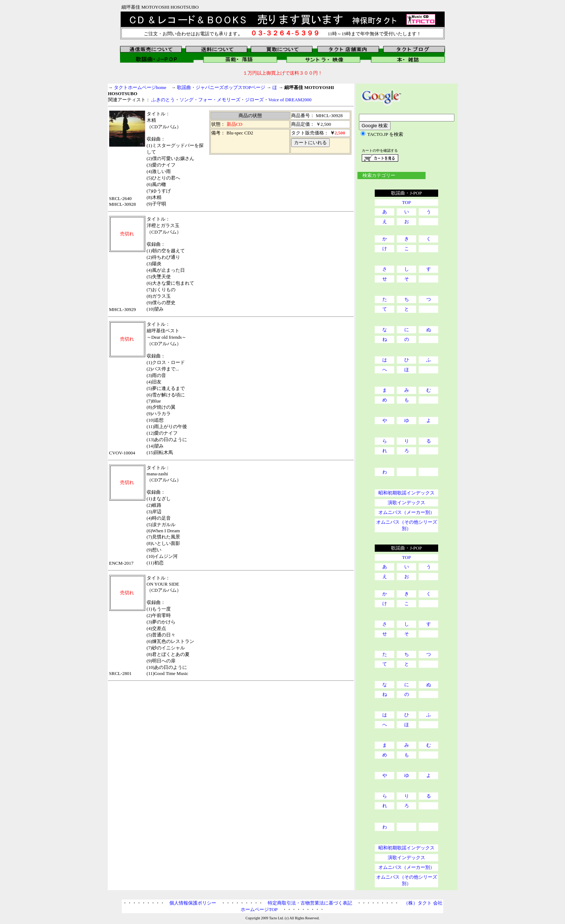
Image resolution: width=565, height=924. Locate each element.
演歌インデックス (406, 503)
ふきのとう (163, 100)
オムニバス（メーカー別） (406, 512)
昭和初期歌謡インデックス (406, 493)
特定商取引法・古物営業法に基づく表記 (310, 903)
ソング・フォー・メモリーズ (210, 100)
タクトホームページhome (140, 87)
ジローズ (254, 100)
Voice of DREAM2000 (290, 100)
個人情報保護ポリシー (193, 903)
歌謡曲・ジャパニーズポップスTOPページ (221, 87)
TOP (406, 202)
